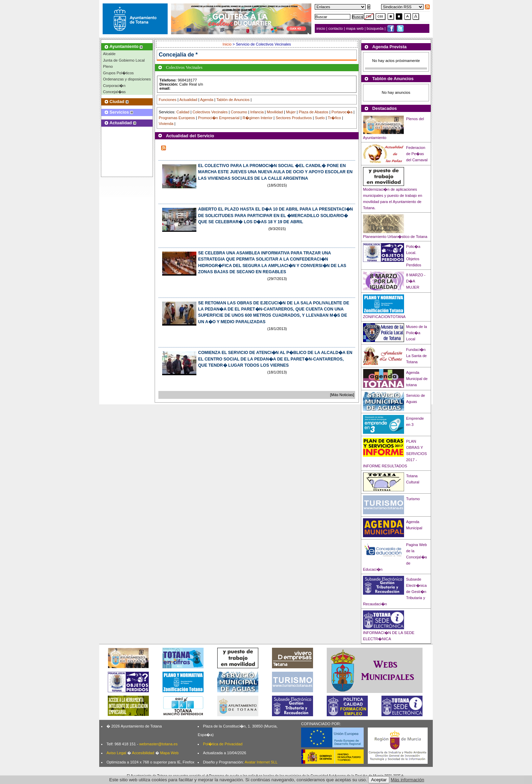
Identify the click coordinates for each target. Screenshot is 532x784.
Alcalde (109, 54)
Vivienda (166, 124)
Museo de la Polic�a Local (417, 333)
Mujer (291, 112)
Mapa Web (169, 753)
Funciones (168, 100)
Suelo (320, 118)
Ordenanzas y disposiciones (127, 79)
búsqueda (376, 28)
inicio (321, 28)
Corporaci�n (114, 86)
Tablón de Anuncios (233, 100)
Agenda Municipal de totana (417, 379)
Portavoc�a (342, 112)
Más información (407, 780)
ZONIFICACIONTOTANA (384, 317)
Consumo (239, 112)
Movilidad (275, 112)
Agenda (207, 100)
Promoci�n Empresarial (219, 118)
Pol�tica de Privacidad (223, 744)
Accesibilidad (143, 753)
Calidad (183, 112)
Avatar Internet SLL (261, 762)
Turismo (413, 499)
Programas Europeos (177, 118)
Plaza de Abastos (313, 112)
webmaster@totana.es (158, 744)
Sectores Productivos (294, 118)
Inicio (228, 44)
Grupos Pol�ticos (118, 73)
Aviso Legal (116, 753)
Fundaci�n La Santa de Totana (416, 356)
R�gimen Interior (257, 118)
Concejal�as (114, 92)
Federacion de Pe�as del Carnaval (417, 154)
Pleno (108, 66)
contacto (336, 28)
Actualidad (188, 100)
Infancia (257, 112)
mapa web (355, 28)
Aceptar (379, 780)
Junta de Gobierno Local (124, 60)
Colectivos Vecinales (210, 112)
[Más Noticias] (342, 395)
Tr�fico (334, 118)
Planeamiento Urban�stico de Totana (395, 237)
